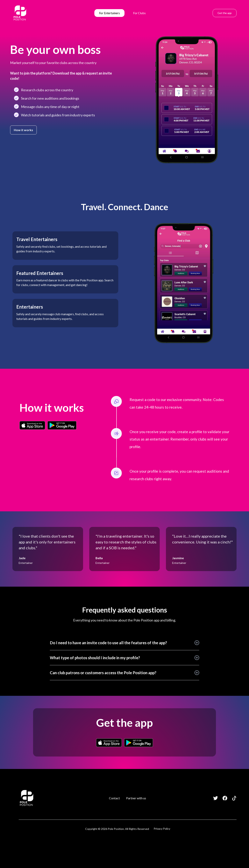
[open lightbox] (187, 100)
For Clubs (139, 13)
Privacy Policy (162, 829)
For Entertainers (109, 13)
